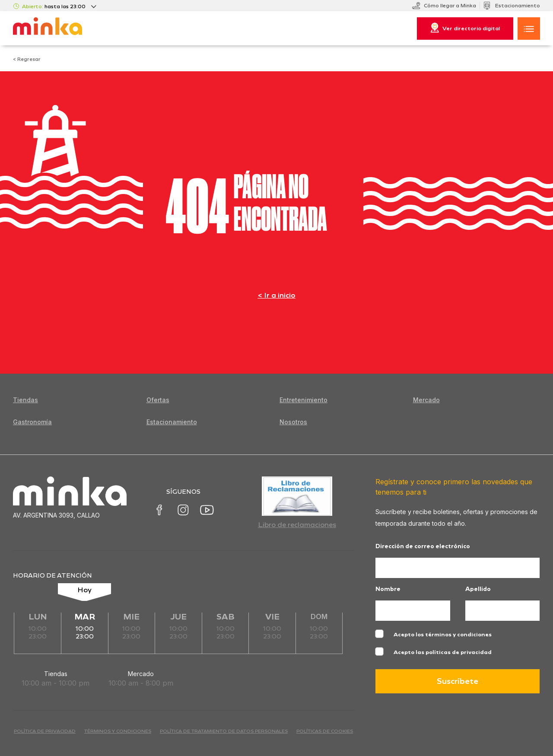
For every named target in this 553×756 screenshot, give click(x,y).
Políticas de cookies (325, 731)
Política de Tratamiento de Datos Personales (224, 731)
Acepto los (443, 635)
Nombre (388, 590)
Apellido (478, 590)
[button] (529, 29)
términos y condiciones (118, 731)
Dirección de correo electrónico (423, 547)
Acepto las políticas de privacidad (443, 652)
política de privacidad (45, 731)
